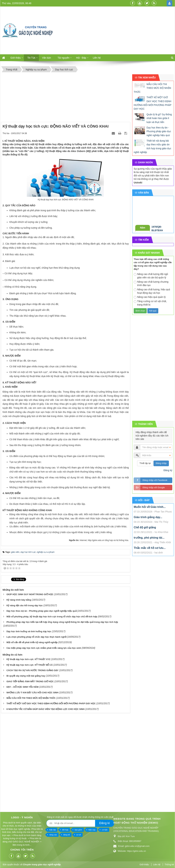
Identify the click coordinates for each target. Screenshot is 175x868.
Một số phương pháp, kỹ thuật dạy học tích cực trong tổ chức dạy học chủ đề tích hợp (52, 617)
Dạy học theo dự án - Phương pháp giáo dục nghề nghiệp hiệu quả (42, 611)
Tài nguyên (64, 58)
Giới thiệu (16, 58)
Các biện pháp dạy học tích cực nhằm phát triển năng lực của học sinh (44, 648)
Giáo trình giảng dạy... (148, 517)
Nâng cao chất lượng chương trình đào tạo (151, 283)
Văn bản (46, 58)
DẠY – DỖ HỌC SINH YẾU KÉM (23, 687)
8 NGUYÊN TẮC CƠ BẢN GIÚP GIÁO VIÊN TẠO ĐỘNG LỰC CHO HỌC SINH (45, 709)
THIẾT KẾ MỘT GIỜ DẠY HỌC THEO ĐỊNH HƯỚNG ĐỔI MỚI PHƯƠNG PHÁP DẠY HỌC (51, 703)
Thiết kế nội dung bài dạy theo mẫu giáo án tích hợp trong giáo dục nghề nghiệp (152, 146)
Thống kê (169, 864)
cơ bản (34, 830)
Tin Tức (31, 58)
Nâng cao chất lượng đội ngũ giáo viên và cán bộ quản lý (151, 276)
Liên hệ (97, 58)
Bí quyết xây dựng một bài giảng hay (26, 676)
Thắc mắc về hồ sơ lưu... (150, 548)
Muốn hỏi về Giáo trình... (150, 507)
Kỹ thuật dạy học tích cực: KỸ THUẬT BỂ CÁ (30, 665)
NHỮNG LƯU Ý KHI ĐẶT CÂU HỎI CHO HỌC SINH (32, 693)
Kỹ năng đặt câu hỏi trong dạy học (25, 605)
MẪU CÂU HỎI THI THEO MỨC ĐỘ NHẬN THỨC (31, 698)
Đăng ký (168, 470)
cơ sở (8, 835)
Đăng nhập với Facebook (155, 480)
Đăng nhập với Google (154, 487)
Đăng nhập (161, 463)
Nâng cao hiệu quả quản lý (150, 297)
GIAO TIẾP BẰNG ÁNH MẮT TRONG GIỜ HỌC (30, 681)
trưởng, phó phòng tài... (149, 538)
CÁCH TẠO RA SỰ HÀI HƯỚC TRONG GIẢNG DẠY (32, 670)
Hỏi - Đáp (81, 58)
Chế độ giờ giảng (145, 527)
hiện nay (22, 830)
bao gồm (8, 830)
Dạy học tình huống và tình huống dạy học (29, 631)
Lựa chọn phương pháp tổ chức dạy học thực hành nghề (36, 637)
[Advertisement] (116, 30)
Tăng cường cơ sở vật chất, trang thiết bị (150, 303)
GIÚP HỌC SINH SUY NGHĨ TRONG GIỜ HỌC (30, 594)
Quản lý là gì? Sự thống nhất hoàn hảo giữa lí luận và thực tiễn (159, 118)
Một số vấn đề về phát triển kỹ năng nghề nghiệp (32, 642)
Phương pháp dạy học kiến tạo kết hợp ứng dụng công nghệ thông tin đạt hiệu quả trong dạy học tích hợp (62, 622)
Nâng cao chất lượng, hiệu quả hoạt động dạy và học (152, 291)
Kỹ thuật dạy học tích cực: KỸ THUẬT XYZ (28, 659)
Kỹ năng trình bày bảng (19, 600)
